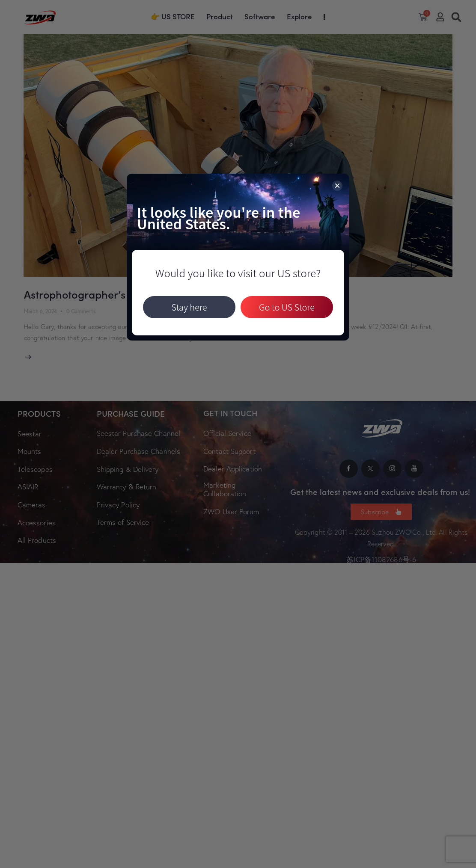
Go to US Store (287, 307)
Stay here (189, 307)
